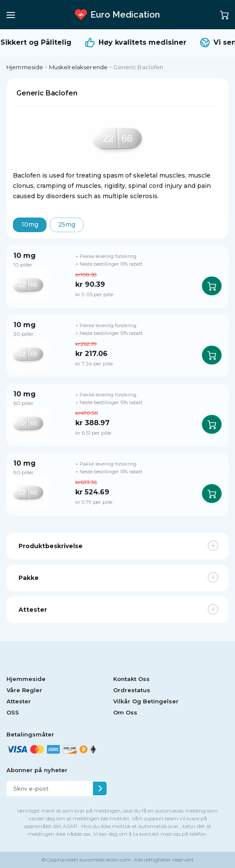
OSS (13, 712)
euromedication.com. (105, 860)
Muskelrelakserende (78, 67)
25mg (67, 224)
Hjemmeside (25, 67)
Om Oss (125, 712)
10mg (30, 224)
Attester (19, 701)
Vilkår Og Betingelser (146, 701)
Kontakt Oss (131, 679)
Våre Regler (24, 690)
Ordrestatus (132, 690)
